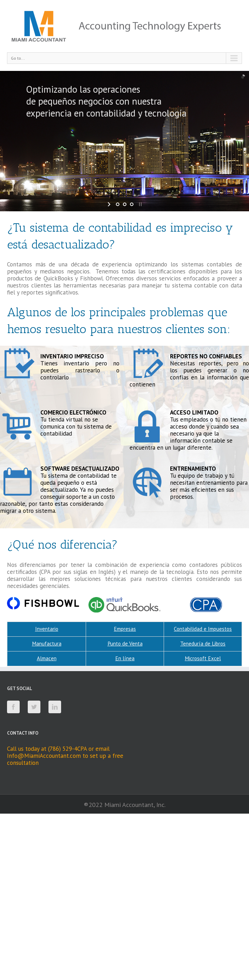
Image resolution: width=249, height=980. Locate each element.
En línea (125, 658)
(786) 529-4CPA (67, 749)
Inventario (47, 629)
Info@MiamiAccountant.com (44, 756)
